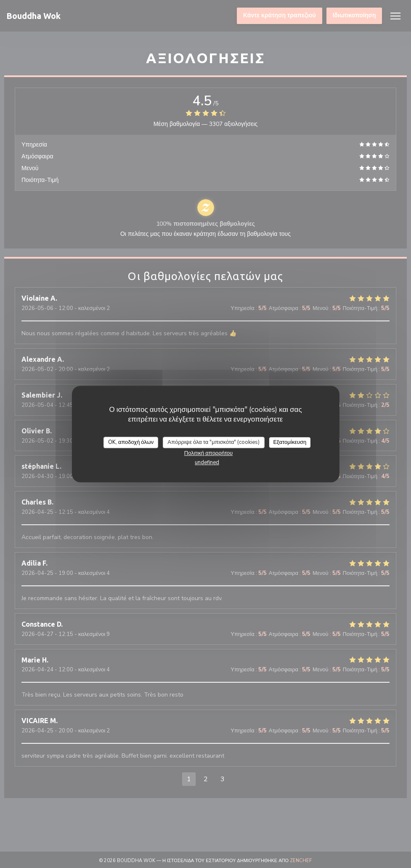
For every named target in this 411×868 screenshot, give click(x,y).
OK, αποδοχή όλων (131, 442)
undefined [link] (207, 462)
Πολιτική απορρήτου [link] (208, 453)
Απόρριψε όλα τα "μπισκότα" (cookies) (213, 442)
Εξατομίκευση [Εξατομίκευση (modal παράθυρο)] (290, 442)
